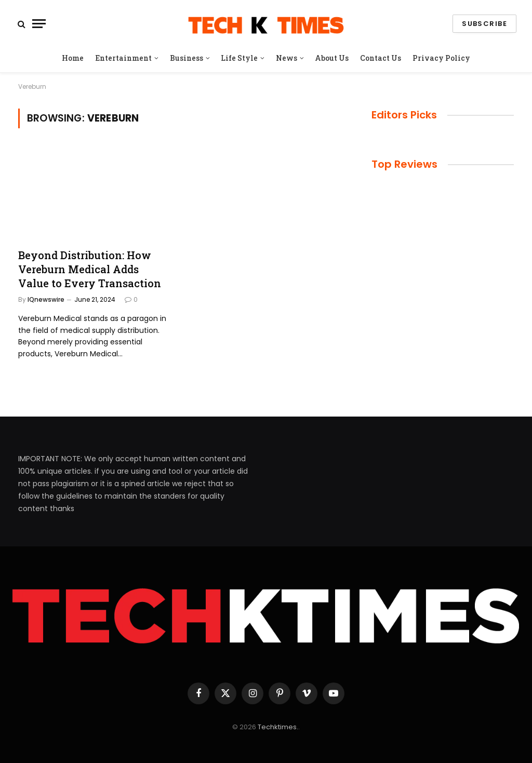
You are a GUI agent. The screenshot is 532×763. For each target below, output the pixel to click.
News (287, 58)
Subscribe (484, 24)
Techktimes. (278, 727)
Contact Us (381, 58)
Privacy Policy (441, 58)
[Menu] (39, 24)
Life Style (239, 58)
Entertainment (123, 58)
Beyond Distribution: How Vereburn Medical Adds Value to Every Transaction (90, 269)
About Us (332, 58)
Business (187, 58)
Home (73, 58)
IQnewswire (46, 299)
